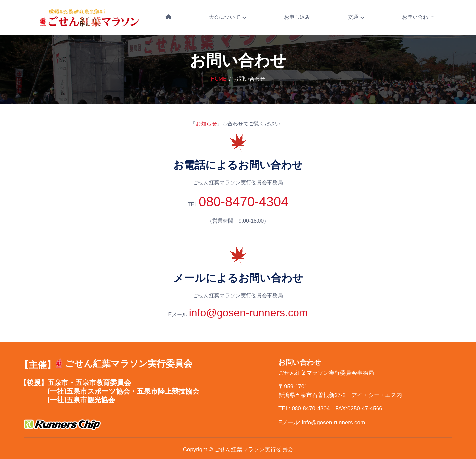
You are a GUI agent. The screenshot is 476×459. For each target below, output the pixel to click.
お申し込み (297, 17)
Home (219, 79)
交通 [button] (354, 17)
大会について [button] (225, 17)
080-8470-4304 (243, 202)
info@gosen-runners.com (249, 313)
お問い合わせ (418, 17)
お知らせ (206, 124)
